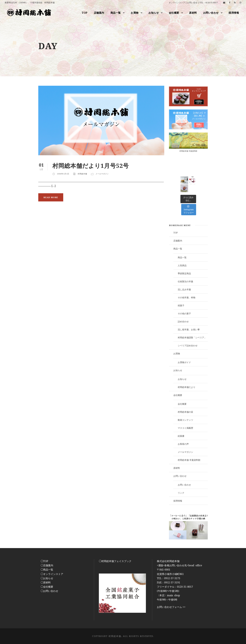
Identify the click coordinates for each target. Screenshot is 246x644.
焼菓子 (181, 305)
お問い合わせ (211, 13)
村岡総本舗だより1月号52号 (91, 166)
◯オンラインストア (52, 574)
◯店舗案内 (47, 565)
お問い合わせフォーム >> (171, 607)
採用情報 (234, 13)
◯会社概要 (47, 587)
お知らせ (154, 13)
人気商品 (182, 265)
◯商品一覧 (47, 570)
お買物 (135, 13)
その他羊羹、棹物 (187, 297)
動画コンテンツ (185, 420)
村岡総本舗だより (187, 387)
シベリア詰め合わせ (188, 345)
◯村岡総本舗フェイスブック (115, 561)
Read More (51, 197)
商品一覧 (116, 13)
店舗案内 (99, 13)
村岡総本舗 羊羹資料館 (188, 151)
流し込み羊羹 (184, 289)
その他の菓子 (184, 313)
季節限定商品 (184, 273)
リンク (181, 493)
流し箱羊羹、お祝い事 (189, 329)
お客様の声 (183, 444)
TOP (85, 13)
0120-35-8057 (211, 3)
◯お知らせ (47, 578)
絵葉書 (181, 436)
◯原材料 (46, 582)
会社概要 (174, 13)
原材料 (193, 13)
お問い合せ (192, 3)
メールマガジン (102, 174)
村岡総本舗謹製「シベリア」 (192, 337)
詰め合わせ (183, 321)
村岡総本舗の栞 (185, 412)
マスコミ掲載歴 (185, 428)
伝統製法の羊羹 (185, 281)
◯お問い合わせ (49, 591)
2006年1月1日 (63, 174)
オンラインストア (177, 3)
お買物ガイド (184, 362)
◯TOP (44, 561)
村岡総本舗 (82, 174)
